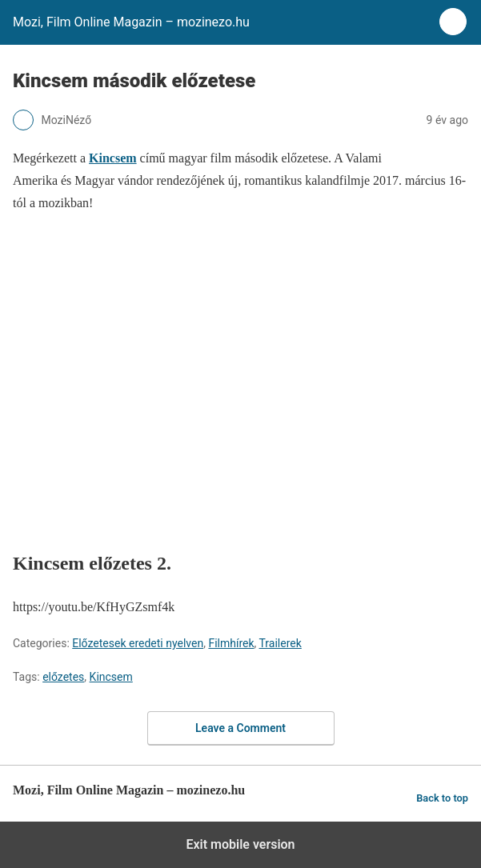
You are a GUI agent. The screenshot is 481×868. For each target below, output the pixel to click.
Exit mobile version (240, 844)
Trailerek (281, 643)
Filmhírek (231, 643)
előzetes (63, 677)
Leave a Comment (240, 728)
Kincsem (111, 677)
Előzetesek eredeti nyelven (138, 643)
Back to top (442, 798)
